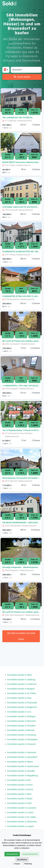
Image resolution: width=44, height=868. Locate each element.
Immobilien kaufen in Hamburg (21, 735)
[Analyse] (13, 864)
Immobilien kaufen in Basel (20, 799)
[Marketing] (23, 864)
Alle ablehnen (22, 860)
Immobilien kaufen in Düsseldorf (22, 757)
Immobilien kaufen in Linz (19, 712)
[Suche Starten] (22, 77)
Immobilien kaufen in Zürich (20, 789)
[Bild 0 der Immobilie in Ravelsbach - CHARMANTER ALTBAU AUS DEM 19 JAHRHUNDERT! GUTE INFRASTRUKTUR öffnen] (21, 279)
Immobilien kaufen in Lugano (21, 826)
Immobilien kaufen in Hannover (22, 752)
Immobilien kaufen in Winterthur (22, 822)
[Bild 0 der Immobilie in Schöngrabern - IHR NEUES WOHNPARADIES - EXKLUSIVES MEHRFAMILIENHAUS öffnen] (21, 505)
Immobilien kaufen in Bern (19, 794)
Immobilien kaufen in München (21, 721)
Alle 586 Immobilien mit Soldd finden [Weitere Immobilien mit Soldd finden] (21, 636)
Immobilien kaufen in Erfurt (20, 785)
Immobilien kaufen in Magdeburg (22, 775)
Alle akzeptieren (12, 854)
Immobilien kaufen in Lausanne (22, 808)
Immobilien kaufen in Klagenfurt (22, 707)
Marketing (27, 864)
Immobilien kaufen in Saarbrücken (23, 766)
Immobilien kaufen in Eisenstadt (22, 703)
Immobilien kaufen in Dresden (21, 771)
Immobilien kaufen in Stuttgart (21, 716)
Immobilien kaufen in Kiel (19, 780)
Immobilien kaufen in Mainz (20, 762)
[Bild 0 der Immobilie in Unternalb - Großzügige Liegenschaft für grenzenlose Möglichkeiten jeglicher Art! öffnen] (21, 189)
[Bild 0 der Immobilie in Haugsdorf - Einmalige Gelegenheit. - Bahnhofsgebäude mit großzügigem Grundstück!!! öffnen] (21, 550)
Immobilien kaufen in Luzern (20, 812)
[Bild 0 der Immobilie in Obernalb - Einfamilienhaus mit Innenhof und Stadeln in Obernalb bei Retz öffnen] (21, 461)
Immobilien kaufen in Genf (19, 803)
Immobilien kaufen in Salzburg (21, 680)
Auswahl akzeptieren (30, 854)
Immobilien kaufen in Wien (19, 675)
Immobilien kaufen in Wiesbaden (22, 739)
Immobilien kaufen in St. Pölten (22, 693)
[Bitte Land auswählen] (6, 70)
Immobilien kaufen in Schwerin (21, 744)
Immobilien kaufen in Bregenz (21, 689)
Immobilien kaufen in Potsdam (21, 726)
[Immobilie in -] (21, 118)
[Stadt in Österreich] (26, 70)
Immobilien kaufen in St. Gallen (22, 817)
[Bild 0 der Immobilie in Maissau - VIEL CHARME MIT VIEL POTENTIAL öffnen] (21, 100)
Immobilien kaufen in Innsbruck (22, 684)
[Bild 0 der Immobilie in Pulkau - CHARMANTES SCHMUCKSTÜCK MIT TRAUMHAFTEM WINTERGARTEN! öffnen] (21, 234)
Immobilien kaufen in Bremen (21, 730)
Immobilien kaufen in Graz (19, 698)
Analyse (16, 864)
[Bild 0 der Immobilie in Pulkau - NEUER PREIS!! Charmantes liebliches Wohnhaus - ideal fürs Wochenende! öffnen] (21, 145)
